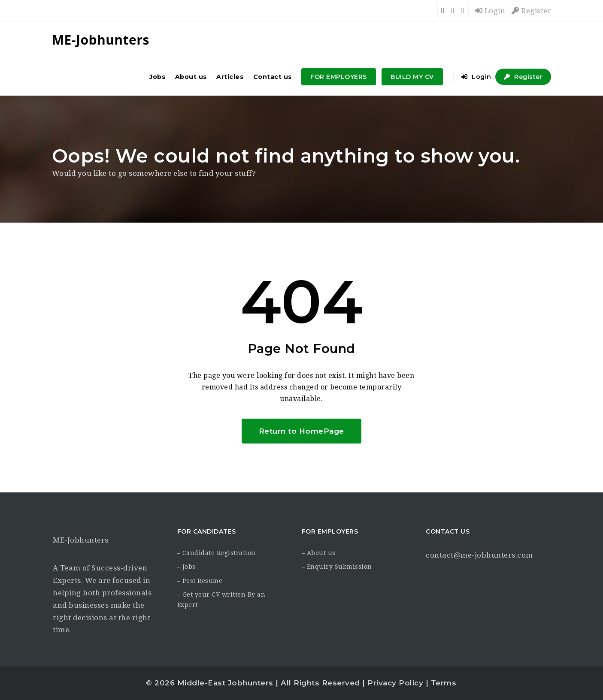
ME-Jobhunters (81, 540)
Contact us (273, 77)
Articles (230, 77)
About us (191, 77)
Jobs (157, 77)
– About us (319, 553)
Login (490, 11)
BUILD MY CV (412, 77)
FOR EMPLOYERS (339, 77)
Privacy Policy (395, 683)
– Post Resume (200, 581)
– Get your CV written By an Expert (221, 600)
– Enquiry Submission (337, 567)
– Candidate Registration (217, 553)
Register (531, 11)
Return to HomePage (301, 431)
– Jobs (186, 567)
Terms (444, 683)
